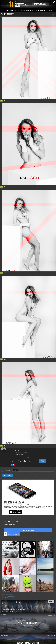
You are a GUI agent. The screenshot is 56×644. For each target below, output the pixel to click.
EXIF (15, 470)
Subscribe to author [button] (43, 461)
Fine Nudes (8, 598)
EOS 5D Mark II (11, 596)
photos (10, 594)
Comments (8, 470)
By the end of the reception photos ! (28, 10)
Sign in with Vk (28, 530)
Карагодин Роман (21, 452)
